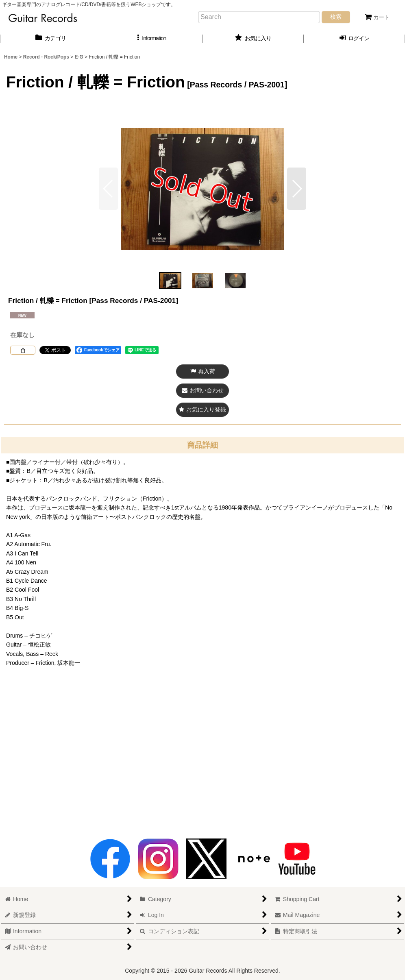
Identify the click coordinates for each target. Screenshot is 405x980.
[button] (152, 38)
